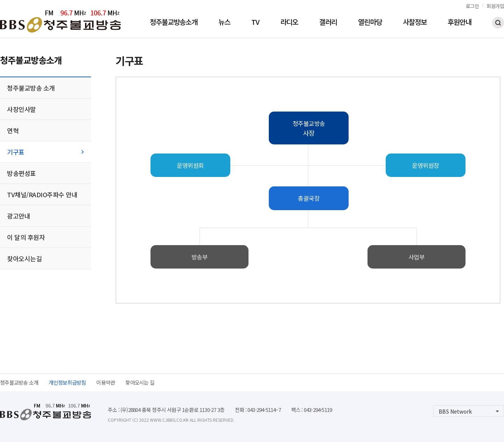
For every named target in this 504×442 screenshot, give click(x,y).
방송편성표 (22, 173)
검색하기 (498, 23)
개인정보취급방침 (67, 382)
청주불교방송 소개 (31, 88)
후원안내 (460, 23)
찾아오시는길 (24, 258)
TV (255, 23)
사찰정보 (415, 23)
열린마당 (370, 23)
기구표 (16, 152)
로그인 (472, 6)
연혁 (13, 130)
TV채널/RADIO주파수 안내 (42, 194)
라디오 (289, 23)
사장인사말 (22, 109)
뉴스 (224, 23)
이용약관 (106, 382)
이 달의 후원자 (26, 237)
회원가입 (495, 6)
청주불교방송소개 (174, 23)
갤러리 (328, 23)
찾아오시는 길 (140, 382)
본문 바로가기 (0, 0)
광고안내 (19, 216)
